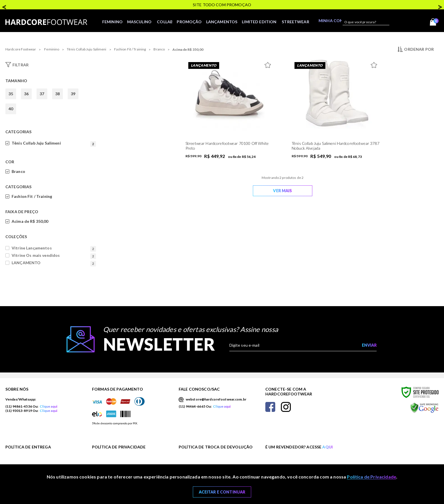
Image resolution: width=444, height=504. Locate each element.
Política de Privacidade (119, 447)
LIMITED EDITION (262, 22)
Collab (164, 22)
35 (11, 94)
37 (42, 94)
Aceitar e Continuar (222, 492)
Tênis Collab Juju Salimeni (87, 49)
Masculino (138, 22)
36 (26, 94)
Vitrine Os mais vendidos (54, 255)
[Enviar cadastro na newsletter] (369, 345)
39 (73, 94)
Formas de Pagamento (118, 389)
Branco (159, 49)
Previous (4, 5)
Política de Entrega (28, 447)
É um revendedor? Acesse (299, 447)
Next (440, 5)
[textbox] (365, 22)
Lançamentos (224, 22)
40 (11, 109)
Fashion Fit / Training (130, 49)
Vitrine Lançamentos (54, 248)
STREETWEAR (299, 22)
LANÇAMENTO (54, 263)
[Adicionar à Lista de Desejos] (269, 64)
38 (57, 94)
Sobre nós (17, 389)
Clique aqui (48, 406)
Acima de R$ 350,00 (188, 49)
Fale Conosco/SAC (199, 389)
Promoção (190, 22)
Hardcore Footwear (21, 49)
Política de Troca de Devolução (216, 447)
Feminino (110, 22)
